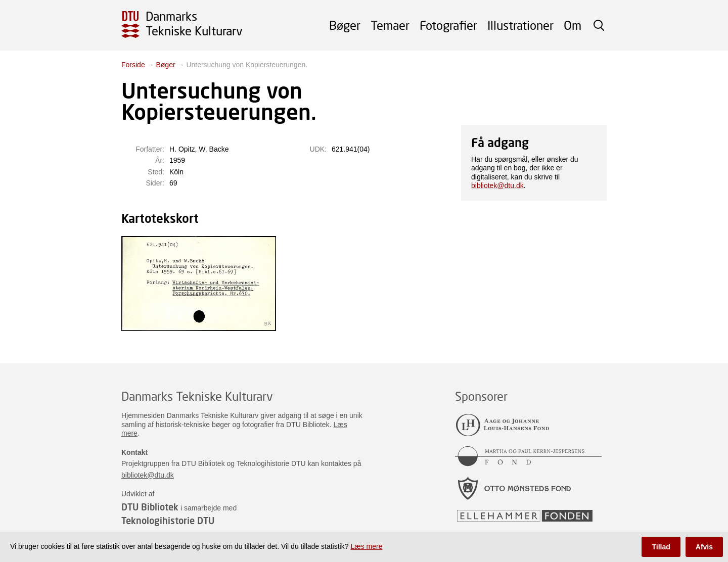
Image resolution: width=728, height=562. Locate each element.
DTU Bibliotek (150, 507)
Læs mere (366, 546)
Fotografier (448, 25)
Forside (133, 65)
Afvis (704, 547)
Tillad (661, 547)
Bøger (345, 25)
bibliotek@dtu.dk (497, 185)
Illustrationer (520, 25)
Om (573, 25)
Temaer (390, 25)
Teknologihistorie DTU (168, 521)
